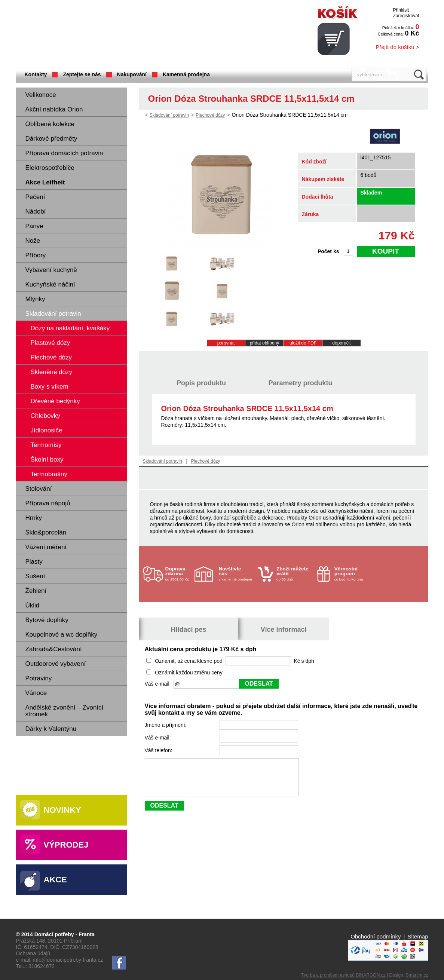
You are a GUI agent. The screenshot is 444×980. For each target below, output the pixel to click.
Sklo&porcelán (46, 532)
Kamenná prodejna (186, 74)
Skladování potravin (53, 314)
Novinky (62, 810)
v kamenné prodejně (237, 574)
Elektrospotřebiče (50, 168)
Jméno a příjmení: (166, 725)
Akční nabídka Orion (54, 109)
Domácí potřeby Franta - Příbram (91, 34)
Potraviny (39, 678)
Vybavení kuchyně (51, 270)
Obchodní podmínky (376, 936)
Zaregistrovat (406, 16)
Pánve (34, 226)
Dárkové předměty (51, 139)
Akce (55, 880)
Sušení (35, 576)
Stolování (39, 489)
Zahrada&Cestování (54, 649)
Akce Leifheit (45, 182)
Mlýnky (35, 299)
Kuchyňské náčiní (50, 284)
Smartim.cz (417, 975)
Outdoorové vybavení (56, 664)
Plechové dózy (210, 115)
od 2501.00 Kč (179, 574)
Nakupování (132, 74)
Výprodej (66, 845)
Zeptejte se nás (82, 74)
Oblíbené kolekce (50, 124)
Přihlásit (401, 10)
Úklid (33, 605)
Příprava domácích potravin (64, 153)
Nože (33, 241)
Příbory (36, 255)
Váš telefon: (159, 750)
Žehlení (36, 591)
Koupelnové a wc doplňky (62, 635)
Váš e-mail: (159, 738)
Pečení (35, 197)
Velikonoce (41, 95)
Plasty (34, 562)
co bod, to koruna (352, 574)
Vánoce (36, 693)
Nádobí (36, 212)
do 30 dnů (294, 574)
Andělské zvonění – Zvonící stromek (65, 711)
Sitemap (418, 936)
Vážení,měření (46, 547)
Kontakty (36, 74)
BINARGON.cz (370, 975)
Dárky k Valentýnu (51, 729)
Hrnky (34, 518)
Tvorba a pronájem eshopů (328, 975)
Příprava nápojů (48, 503)
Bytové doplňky (47, 620)
